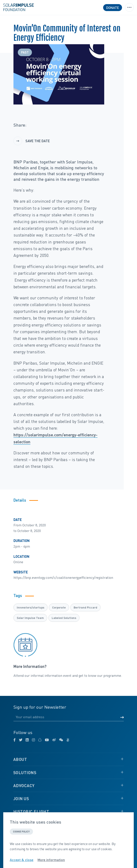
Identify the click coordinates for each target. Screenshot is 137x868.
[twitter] (21, 740)
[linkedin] (27, 740)
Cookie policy (21, 831)
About (20, 759)
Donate (113, 7)
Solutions (25, 773)
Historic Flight (31, 812)
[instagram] (33, 740)
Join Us (21, 799)
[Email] (69, 717)
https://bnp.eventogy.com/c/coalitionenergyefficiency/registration (63, 578)
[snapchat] (40, 740)
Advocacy (24, 786)
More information (51, 860)
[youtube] (47, 740)
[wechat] (61, 740)
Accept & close (22, 860)
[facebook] (15, 740)
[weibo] (54, 740)
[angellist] (68, 740)
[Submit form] (122, 717)
